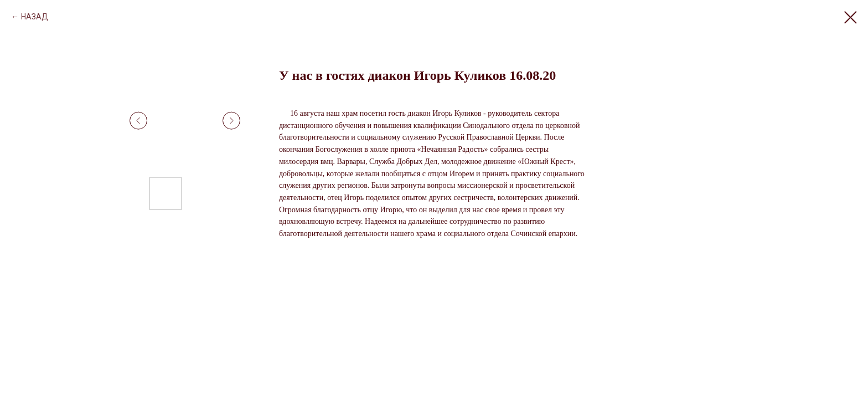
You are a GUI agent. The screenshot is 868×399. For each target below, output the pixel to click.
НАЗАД (35, 17)
